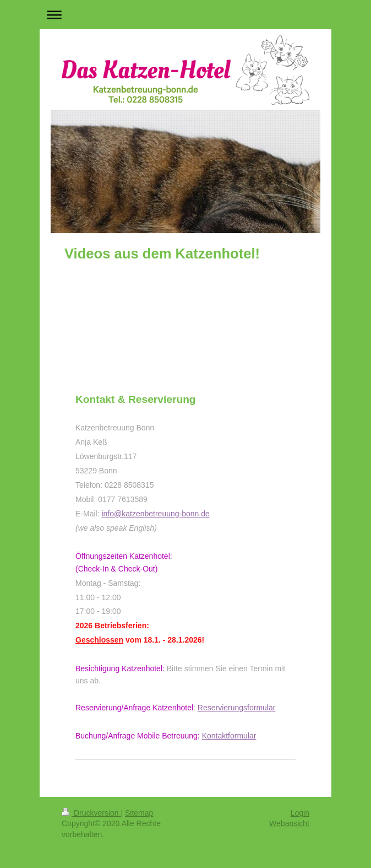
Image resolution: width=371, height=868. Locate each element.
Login (300, 813)
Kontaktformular (229, 736)
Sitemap (139, 813)
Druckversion (91, 813)
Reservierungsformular (237, 708)
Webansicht (289, 823)
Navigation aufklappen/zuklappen (185, 15)
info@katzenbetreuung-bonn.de (155, 514)
